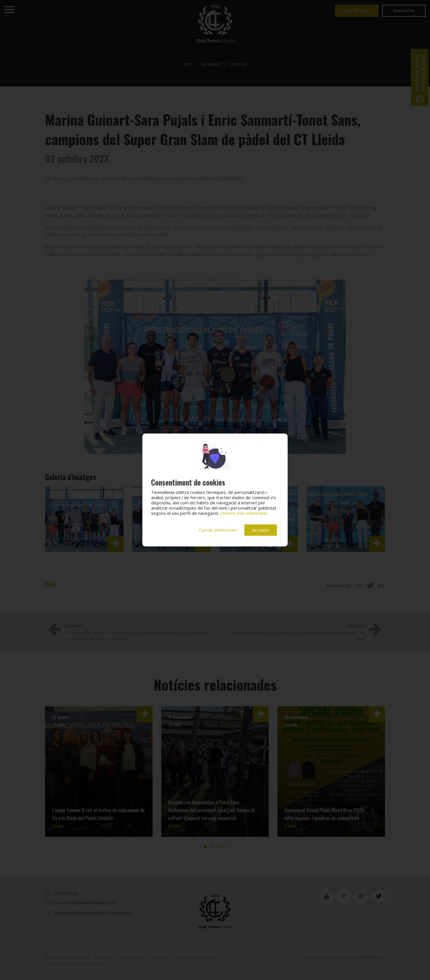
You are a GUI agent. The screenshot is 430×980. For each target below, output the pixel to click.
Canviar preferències (218, 530)
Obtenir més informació (244, 513)
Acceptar (261, 530)
